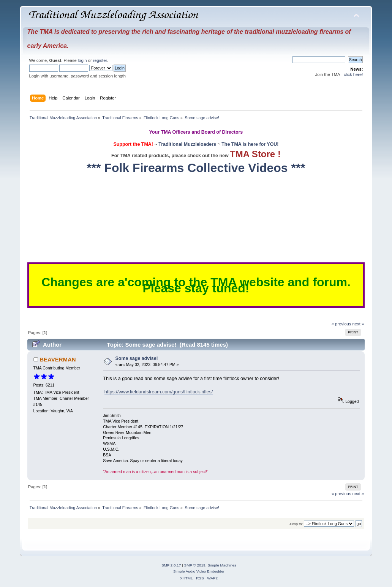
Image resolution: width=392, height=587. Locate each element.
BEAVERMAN (58, 359)
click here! (353, 74)
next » (358, 324)
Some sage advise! (137, 358)
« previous (341, 324)
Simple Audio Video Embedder (199, 571)
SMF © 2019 (195, 565)
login (82, 60)
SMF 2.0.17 (171, 565)
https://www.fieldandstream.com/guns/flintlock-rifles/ (159, 392)
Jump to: (296, 524)
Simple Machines (222, 565)
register (100, 60)
